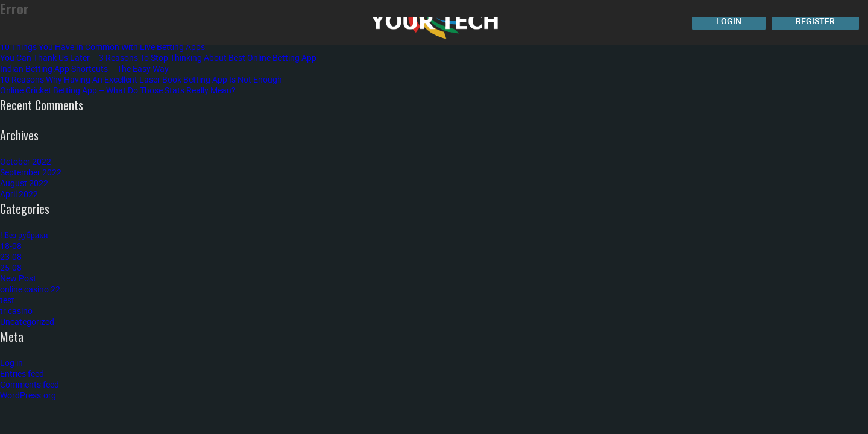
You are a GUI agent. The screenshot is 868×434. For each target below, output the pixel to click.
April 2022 (19, 194)
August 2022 (24, 183)
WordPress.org (28, 395)
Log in (11, 363)
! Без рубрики (24, 235)
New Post (18, 278)
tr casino (16, 311)
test (7, 300)
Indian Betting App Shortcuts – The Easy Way (84, 68)
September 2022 (31, 172)
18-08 (11, 246)
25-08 (11, 267)
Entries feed (22, 373)
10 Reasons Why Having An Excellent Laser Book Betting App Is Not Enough (141, 79)
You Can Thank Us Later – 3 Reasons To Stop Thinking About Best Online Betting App (158, 58)
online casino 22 (30, 289)
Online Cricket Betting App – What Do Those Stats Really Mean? (118, 90)
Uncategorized (27, 322)
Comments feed (30, 384)
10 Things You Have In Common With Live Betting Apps (102, 47)
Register (815, 21)
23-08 (11, 256)
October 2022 (26, 161)
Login (729, 21)
